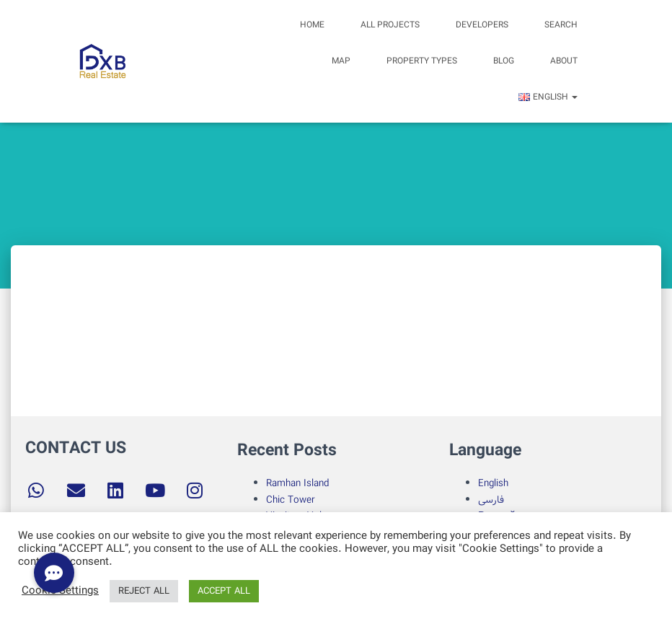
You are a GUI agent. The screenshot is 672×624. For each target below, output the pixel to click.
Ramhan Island (297, 483)
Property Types (422, 61)
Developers (482, 25)
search (561, 25)
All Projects (390, 25)
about (564, 61)
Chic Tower (291, 500)
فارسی (491, 500)
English (493, 483)
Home (312, 25)
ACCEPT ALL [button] (224, 591)
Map (341, 61)
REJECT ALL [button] (144, 591)
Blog (504, 61)
